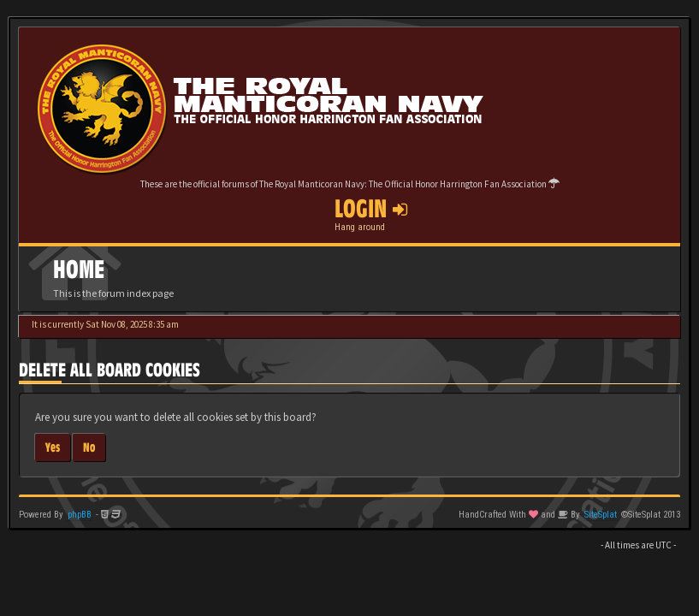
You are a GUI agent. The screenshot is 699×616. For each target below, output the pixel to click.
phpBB (80, 515)
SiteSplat (601, 515)
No (89, 447)
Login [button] (371, 209)
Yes (53, 447)
